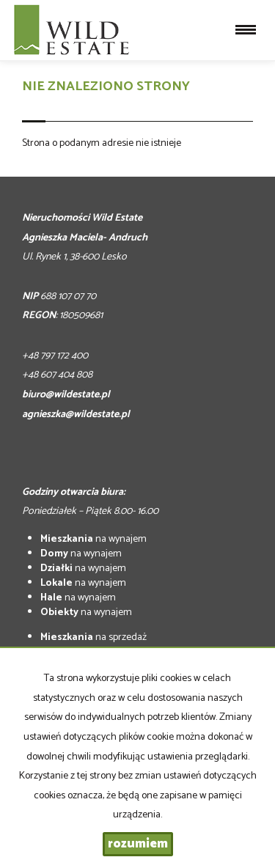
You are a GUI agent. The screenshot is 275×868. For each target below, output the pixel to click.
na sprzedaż (93, 637)
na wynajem (93, 539)
